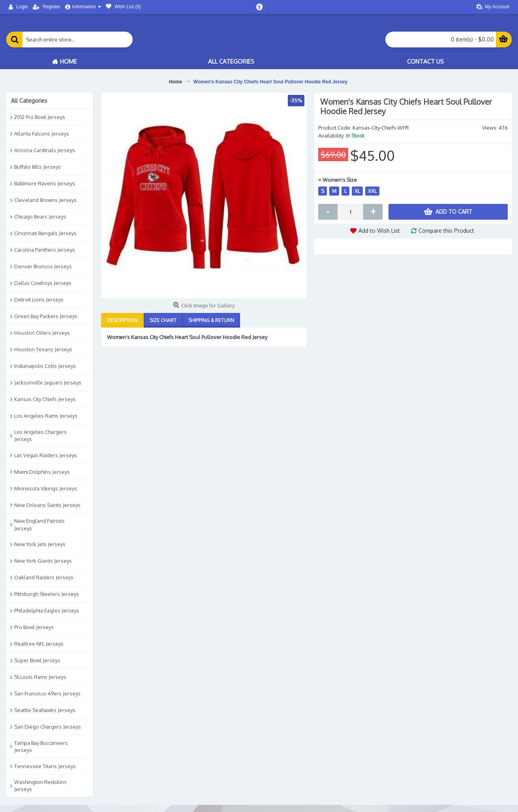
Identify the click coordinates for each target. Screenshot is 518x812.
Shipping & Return (211, 320)
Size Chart (163, 320)
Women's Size (340, 180)
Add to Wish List (379, 231)
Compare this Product (446, 231)
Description (122, 320)
